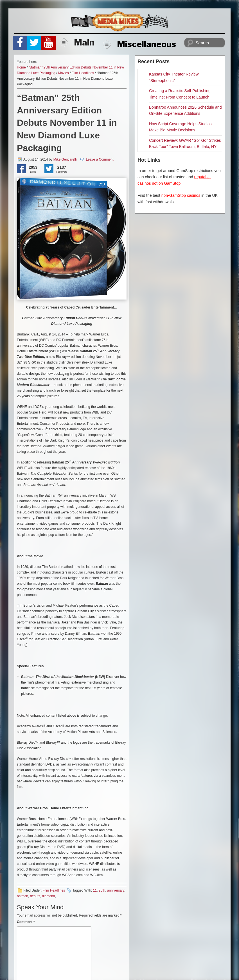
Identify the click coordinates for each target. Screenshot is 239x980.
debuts (35, 896)
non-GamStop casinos (181, 195)
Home (21, 67)
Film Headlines (83, 73)
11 (95, 890)
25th (102, 890)
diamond (48, 896)
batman (22, 896)
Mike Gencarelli (65, 159)
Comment (26, 922)
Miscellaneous (139, 44)
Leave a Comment (100, 159)
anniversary (116, 890)
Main (77, 42)
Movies (64, 73)
